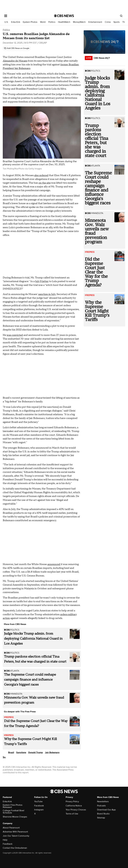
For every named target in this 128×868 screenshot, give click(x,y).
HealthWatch (64, 22)
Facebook (39, 806)
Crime (108, 22)
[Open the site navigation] (24, 16)
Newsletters (103, 802)
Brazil (11, 752)
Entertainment (95, 22)
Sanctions (21, 752)
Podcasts (101, 806)
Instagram (39, 810)
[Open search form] (121, 16)
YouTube (38, 802)
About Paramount (11, 828)
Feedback (8, 844)
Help (5, 840)
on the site (45, 183)
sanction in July (47, 294)
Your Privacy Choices (76, 810)
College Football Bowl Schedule (14, 812)
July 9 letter (42, 281)
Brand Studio (103, 814)
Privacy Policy (72, 802)
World (43, 22)
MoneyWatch (79, 22)
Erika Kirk (16, 22)
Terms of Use (72, 814)
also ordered (41, 175)
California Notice (74, 806)
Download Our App (106, 810)
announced (54, 564)
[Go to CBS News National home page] (64, 16)
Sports (117, 22)
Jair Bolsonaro (52, 752)
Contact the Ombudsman (15, 848)
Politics (52, 22)
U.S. (6, 22)
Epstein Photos (30, 22)
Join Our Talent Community (16, 836)
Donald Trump (36, 752)
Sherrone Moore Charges (15, 817)
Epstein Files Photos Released (13, 806)
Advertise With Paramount (15, 832)
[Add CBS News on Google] (17, 48)
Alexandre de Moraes (15, 61)
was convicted (15, 335)
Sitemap (101, 818)
